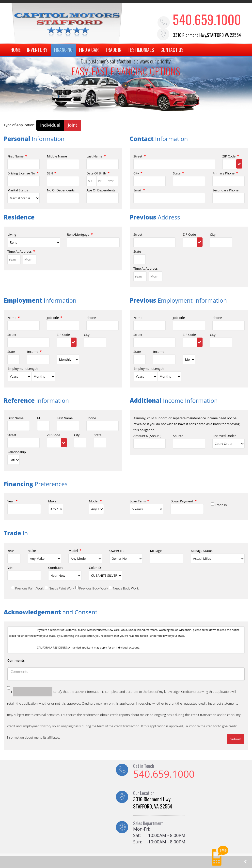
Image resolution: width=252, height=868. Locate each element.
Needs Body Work (126, 588)
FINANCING (63, 50)
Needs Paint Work (62, 588)
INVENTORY (37, 50)
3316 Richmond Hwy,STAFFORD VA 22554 (208, 35)
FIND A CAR (88, 50)
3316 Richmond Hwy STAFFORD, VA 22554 (153, 803)
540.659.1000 (208, 19)
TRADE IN (112, 50)
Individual (50, 125)
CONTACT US (171, 50)
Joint (73, 125)
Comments (16, 661)
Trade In (221, 505)
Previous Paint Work (29, 588)
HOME (15, 50)
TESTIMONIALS (140, 50)
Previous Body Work (94, 588)
